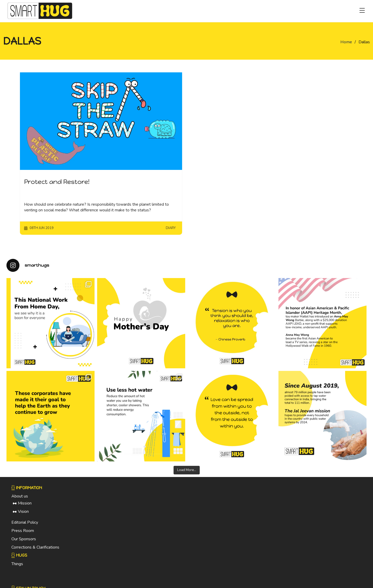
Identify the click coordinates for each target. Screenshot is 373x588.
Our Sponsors (24, 541)
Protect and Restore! (57, 182)
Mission (25, 506)
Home (346, 42)
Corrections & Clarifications (35, 550)
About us (20, 499)
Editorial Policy (25, 525)
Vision (23, 514)
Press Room (23, 533)
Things (17, 566)
